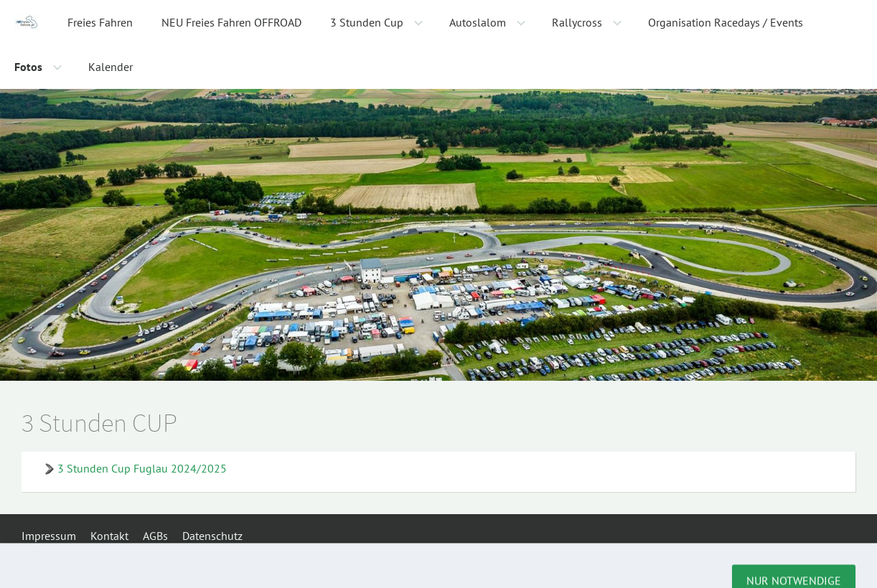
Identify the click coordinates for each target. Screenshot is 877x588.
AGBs (155, 536)
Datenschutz (212, 536)
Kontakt (109, 536)
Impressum (49, 536)
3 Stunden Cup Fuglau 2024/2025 (142, 468)
